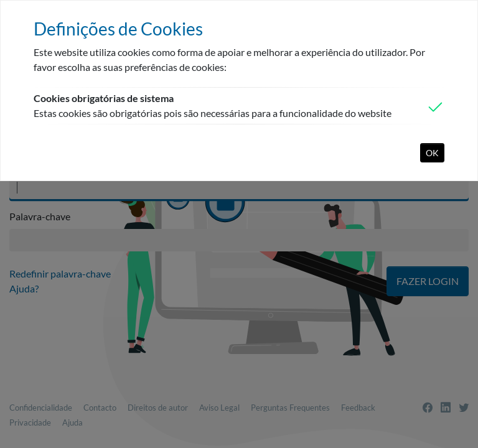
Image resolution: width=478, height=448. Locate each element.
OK (432, 153)
